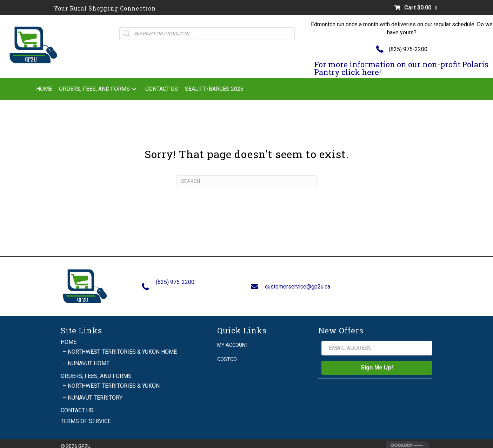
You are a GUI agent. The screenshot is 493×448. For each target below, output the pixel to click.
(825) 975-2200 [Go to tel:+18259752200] (175, 279)
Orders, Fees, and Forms (96, 370)
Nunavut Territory (95, 391)
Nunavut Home (89, 357)
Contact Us (77, 404)
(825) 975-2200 (408, 49)
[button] (134, 89)
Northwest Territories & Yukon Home (122, 345)
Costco (227, 353)
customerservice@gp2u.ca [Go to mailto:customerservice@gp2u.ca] (298, 283)
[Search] (247, 181)
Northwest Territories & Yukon (114, 379)
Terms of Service (86, 415)
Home (69, 335)
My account (233, 338)
